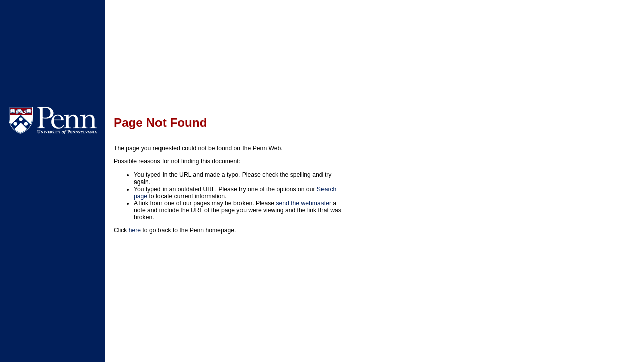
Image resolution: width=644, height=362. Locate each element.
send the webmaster (303, 203)
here (135, 230)
